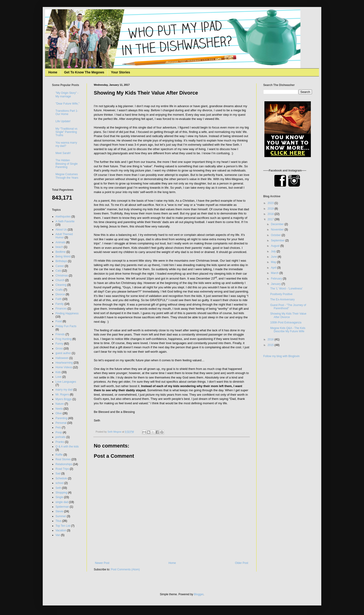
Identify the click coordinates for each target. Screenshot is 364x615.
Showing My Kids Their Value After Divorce (288, 315)
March (275, 273)
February (277, 279)
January (276, 284)
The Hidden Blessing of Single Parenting (67, 164)
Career (60, 266)
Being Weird (63, 257)
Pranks (60, 442)
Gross (59, 349)
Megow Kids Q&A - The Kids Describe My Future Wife (288, 330)
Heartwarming (64, 363)
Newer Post (102, 563)
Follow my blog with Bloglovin (281, 356)
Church (60, 280)
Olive (59, 413)
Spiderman (62, 507)
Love (58, 377)
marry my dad (64, 390)
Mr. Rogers (62, 395)
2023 (271, 203)
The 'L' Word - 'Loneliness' (286, 289)
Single (59, 497)
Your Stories (120, 72)
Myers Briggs (64, 399)
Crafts (59, 290)
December (278, 224)
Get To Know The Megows (84, 72)
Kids (58, 372)
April (274, 268)
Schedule (61, 478)
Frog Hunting (63, 339)
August (276, 246)
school (60, 483)
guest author (63, 353)
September (278, 240)
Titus (58, 521)
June (274, 257)
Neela (59, 409)
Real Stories (63, 459)
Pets (58, 428)
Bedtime (61, 252)
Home (53, 72)
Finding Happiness (67, 313)
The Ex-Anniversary (282, 299)
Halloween (62, 358)
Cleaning (61, 285)
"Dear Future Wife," (67, 104)
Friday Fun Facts (66, 326)
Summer (61, 516)
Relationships (64, 464)
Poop (59, 432)
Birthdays (61, 261)
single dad (62, 502)
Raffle (59, 455)
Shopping (61, 493)
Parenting (61, 418)
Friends (60, 334)
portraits (60, 437)
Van (58, 535)
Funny (59, 344)
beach (59, 247)
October (276, 235)
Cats (58, 271)
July (274, 251)
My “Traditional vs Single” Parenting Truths (66, 132)
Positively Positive (281, 294)
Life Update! (63, 121)
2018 (271, 214)
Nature (60, 404)
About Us (61, 230)
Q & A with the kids (67, 447)
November (278, 230)
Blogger (199, 594)
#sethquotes (63, 217)
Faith (59, 299)
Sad (58, 474)
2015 (271, 345)
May (274, 262)
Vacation (61, 530)
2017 (271, 219)
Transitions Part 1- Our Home (67, 112)
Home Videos (64, 367)
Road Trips (62, 469)
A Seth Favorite (65, 221)
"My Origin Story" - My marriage (67, 95)
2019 (271, 209)
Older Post (242, 563)
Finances (61, 309)
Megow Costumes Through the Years (67, 176)
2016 (271, 339)
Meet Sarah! (63, 153)
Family (60, 304)
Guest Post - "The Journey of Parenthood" (288, 307)
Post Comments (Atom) (125, 569)
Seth (58, 488)
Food (59, 321)
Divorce (60, 294)
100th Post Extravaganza (286, 322)
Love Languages (66, 382)
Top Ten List (63, 526)
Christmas (62, 276)
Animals (60, 242)
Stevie (59, 511)
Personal (61, 423)
